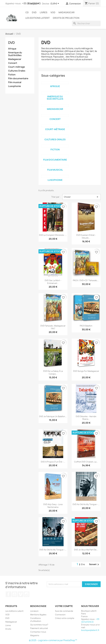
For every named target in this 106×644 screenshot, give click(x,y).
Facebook (8, 594)
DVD (34, 12)
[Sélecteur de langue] (34, 4)
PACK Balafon (86, 326)
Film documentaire (18, 78)
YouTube (14, 594)
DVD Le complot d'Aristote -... (53, 235)
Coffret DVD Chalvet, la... (86, 462)
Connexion (60, 615)
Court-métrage (16, 67)
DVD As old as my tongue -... (86, 504)
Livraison (34, 611)
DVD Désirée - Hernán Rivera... (86, 418)
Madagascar (67, 12)
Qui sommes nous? (39, 625)
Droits (8, 629)
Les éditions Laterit (14, 611)
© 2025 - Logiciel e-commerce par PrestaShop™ (53, 640)
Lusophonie (14, 86)
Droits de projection (66, 18)
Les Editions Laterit (38, 18)
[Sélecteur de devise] (55, 4)
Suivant (94, 564)
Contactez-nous (38, 632)
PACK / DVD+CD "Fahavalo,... (86, 280)
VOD (53, 12)
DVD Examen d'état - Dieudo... (86, 236)
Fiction (12, 75)
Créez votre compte (65, 618)
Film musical (15, 82)
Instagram (27, 594)
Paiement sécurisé (39, 628)
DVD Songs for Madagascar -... (86, 372)
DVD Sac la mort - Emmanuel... (53, 282)
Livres (44, 12)
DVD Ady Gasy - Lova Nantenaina (53, 506)
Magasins (35, 635)
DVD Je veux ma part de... (86, 550)
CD (27, 12)
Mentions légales (38, 615)
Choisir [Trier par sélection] (82, 197)
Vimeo (21, 594)
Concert (13, 63)
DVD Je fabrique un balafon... (53, 416)
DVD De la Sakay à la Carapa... (53, 372)
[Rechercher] (86, 23)
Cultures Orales (17, 71)
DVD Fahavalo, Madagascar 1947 (53, 327)
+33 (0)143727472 (90, 621)
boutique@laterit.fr (90, 630)
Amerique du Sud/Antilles (15, 54)
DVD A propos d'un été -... (53, 462)
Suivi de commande (64, 611)
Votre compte (64, 606)
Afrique (12, 49)
